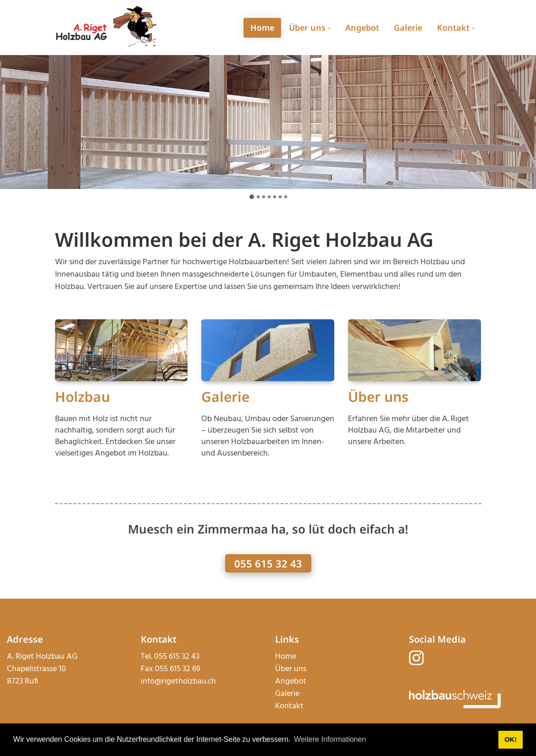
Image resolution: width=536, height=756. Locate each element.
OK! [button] (510, 739)
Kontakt (289, 706)
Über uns (378, 397)
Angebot (291, 681)
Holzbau (83, 397)
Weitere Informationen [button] (330, 739)
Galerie (225, 397)
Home (286, 657)
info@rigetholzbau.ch (178, 681)
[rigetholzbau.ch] (106, 27)
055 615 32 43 (268, 563)
